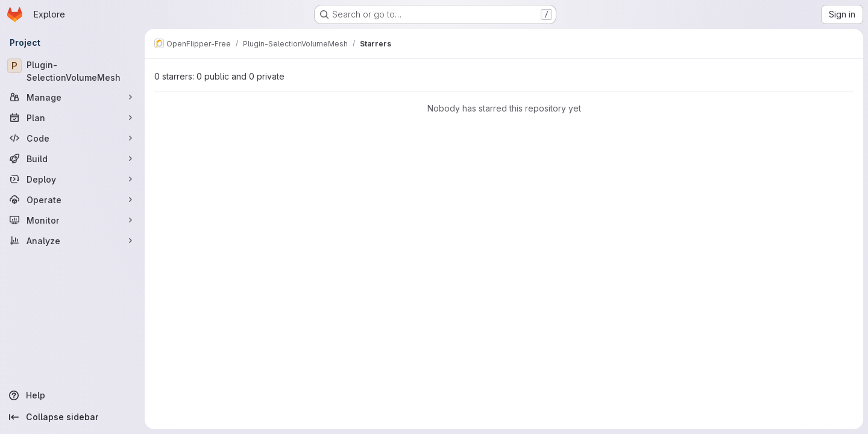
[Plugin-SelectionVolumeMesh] (72, 71)
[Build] (72, 159)
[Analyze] (72, 241)
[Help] (72, 395)
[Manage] (72, 97)
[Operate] (72, 200)
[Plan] (72, 118)
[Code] (72, 138)
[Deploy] (72, 179)
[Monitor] (72, 220)
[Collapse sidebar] (72, 417)
